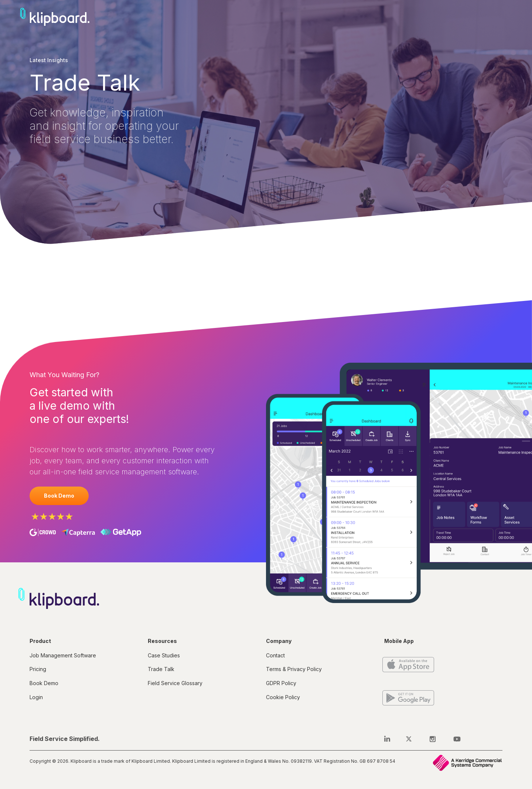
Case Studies (164, 655)
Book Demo (59, 496)
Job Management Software (63, 655)
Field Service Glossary (175, 683)
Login (36, 697)
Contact (275, 655)
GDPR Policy (281, 683)
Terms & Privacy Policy (294, 669)
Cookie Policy (283, 697)
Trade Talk (161, 669)
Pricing (38, 669)
